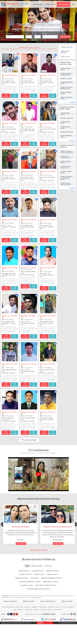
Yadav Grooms (39, 574)
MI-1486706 (52, 220)
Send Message (6, 96)
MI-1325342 (14, 316)
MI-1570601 (33, 412)
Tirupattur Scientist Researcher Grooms (66, 184)
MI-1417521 (14, 171)
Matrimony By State (29, 602)
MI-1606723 (52, 123)
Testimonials (42, 607)
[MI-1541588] (29, 207)
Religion (45, 33)
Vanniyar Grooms (26, 574)
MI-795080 (32, 316)
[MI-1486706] (48, 207)
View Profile (14, 96)
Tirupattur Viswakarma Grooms (66, 98)
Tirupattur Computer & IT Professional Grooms (67, 152)
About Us (58, 607)
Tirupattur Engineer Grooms (65, 162)
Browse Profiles (38, 4)
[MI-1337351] (10, 111)
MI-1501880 (33, 364)
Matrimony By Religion (10, 602)
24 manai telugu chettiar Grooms (38, 589)
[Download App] (71, 614)
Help (74, 4)
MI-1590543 (14, 412)
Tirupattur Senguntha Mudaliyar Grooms (66, 74)
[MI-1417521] (10, 159)
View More (72, 102)
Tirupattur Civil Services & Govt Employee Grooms (67, 178)
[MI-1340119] (48, 63)
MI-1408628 (52, 171)
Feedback (35, 607)
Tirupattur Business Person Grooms (66, 167)
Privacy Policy (29, 610)
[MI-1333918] (48, 255)
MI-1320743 (33, 171)
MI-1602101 (14, 75)
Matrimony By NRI (67, 602)
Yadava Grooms (52, 574)
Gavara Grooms (24, 571)
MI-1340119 (52, 75)
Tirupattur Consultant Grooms (66, 172)
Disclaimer (21, 610)
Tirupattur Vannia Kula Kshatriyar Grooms (66, 88)
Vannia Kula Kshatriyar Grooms (30, 582)
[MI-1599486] (48, 304)
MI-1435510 (52, 364)
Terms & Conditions (68, 607)
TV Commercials (58, 610)
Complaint (51, 607)
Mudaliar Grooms (52, 571)
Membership (11, 607)
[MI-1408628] (48, 159)
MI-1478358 (14, 268)
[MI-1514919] (48, 400)
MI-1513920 (14, 364)
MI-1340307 (33, 75)
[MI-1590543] (10, 400)
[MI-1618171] (29, 111)
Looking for (9, 33)
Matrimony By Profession (48, 602)
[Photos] (18, 55)
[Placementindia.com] (9, 619)
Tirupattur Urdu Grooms (67, 132)
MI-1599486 (52, 316)
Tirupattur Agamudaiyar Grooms (67, 83)
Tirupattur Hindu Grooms (29, 47)
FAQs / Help (19, 607)
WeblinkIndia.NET (71, 623)
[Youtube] (14, 614)
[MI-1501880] (29, 352)
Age (27, 33)
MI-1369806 (33, 268)
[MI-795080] (29, 304)
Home (4, 607)
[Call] (18, 58)
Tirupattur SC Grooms (66, 78)
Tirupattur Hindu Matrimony (65, 52)
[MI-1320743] (29, 159)
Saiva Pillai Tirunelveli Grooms (46, 585)
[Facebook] (8, 614)
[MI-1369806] (29, 255)
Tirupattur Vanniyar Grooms (65, 69)
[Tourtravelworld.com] (48, 619)
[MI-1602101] (10, 63)
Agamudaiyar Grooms (50, 582)
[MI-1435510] (48, 352)
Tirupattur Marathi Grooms (65, 122)
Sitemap (37, 610)
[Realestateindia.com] (29, 619)
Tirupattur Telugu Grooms (65, 114)
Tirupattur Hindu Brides (67, 47)
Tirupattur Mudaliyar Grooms (66, 93)
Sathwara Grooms (27, 585)
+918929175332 (49, 614)
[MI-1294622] (10, 207)
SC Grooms (35, 578)
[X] (11, 614)
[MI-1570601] (29, 400)
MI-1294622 (14, 220)
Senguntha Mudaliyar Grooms (51, 578)
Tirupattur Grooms (65, 56)
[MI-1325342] (10, 304)
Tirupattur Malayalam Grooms (66, 136)
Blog (15, 610)
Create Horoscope (46, 610)
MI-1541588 (33, 220)
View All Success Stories (38, 550)
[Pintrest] (17, 614)
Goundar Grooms (38, 571)
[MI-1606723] (48, 111)
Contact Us (27, 607)
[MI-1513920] (10, 352)
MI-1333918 (52, 268)
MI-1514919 (52, 412)
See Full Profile (48, 91)
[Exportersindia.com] (68, 619)
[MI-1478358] (10, 255)
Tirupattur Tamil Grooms (67, 118)
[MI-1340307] (29, 63)
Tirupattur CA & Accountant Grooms (66, 157)
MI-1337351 (14, 123)
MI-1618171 (33, 123)
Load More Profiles (29, 440)
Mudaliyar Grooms (22, 578)
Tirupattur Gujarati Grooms (65, 127)
